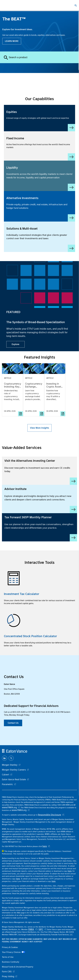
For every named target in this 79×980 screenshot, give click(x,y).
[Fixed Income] (39, 146)
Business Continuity (11, 962)
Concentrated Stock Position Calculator (30, 636)
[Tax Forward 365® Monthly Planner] (39, 527)
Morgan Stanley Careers (14, 770)
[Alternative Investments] (39, 206)
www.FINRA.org (19, 810)
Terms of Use (8, 957)
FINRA (31, 929)
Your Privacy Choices (14, 952)
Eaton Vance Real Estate (14, 779)
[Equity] (39, 118)
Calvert (6, 775)
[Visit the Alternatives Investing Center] (39, 471)
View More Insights (39, 428)
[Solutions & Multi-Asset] (39, 237)
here (45, 846)
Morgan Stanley (10, 765)
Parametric (7, 784)
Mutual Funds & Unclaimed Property (18, 967)
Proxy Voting (8, 976)
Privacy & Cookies (10, 947)
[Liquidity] (39, 176)
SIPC (41, 929)
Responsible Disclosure (49, 815)
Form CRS (7, 972)
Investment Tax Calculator (22, 594)
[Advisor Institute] (39, 499)
